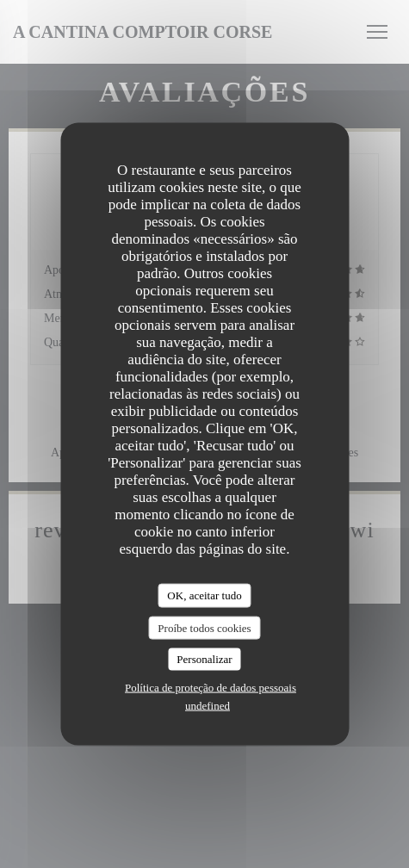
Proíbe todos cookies (204, 627)
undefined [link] (208, 705)
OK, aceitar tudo (204, 595)
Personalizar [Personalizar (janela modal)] (204, 659)
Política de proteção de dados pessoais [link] (211, 687)
